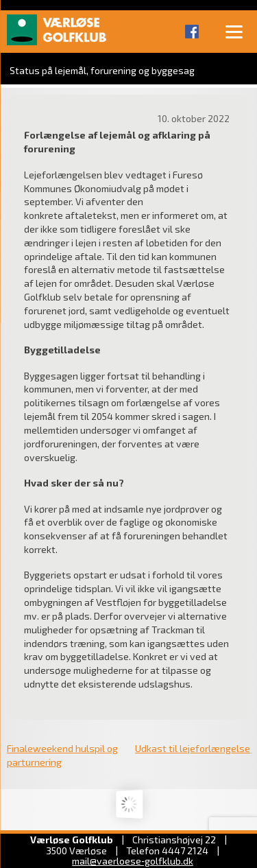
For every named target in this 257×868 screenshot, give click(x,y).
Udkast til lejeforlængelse (193, 748)
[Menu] (234, 31)
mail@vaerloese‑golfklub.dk (133, 861)
